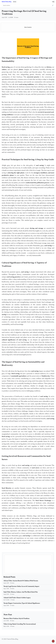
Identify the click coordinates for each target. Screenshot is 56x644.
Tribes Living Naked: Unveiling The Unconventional (20, 624)
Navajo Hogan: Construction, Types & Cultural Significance (22, 603)
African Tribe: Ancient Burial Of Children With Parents (21, 581)
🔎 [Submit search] (53, 5)
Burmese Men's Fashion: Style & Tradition (16, 619)
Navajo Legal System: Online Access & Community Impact (21, 586)
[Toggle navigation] (53, 2)
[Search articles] (28, 5)
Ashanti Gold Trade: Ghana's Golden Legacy (17, 598)
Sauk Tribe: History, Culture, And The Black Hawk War (21, 592)
